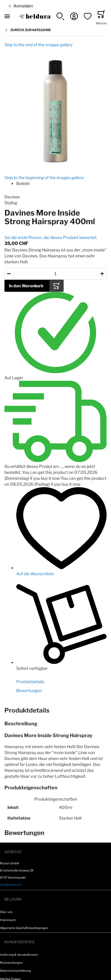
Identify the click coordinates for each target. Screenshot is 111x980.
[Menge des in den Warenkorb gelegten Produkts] (55, 274)
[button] (60, 16)
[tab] (55, 710)
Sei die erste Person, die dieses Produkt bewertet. (51, 237)
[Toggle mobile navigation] (7, 16)
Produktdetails (30, 682)
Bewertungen (29, 690)
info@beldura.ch (11, 885)
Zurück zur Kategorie (31, 30)
